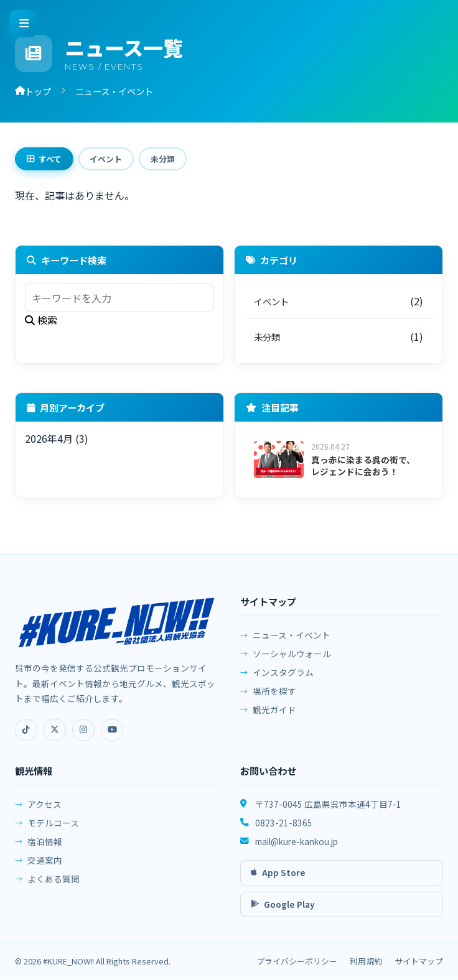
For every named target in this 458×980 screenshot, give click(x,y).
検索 (41, 321)
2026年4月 (49, 440)
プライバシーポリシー (297, 962)
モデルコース (53, 831)
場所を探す (274, 698)
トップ (33, 91)
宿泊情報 (45, 850)
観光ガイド (274, 716)
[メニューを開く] (24, 24)
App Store (278, 879)
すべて (45, 159)
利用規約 (366, 962)
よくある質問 (54, 887)
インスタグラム (283, 679)
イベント (108, 159)
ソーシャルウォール (292, 660)
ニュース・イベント (292, 642)
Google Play (283, 911)
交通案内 (45, 869)
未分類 (166, 159)
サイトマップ (419, 962)
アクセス (44, 813)
